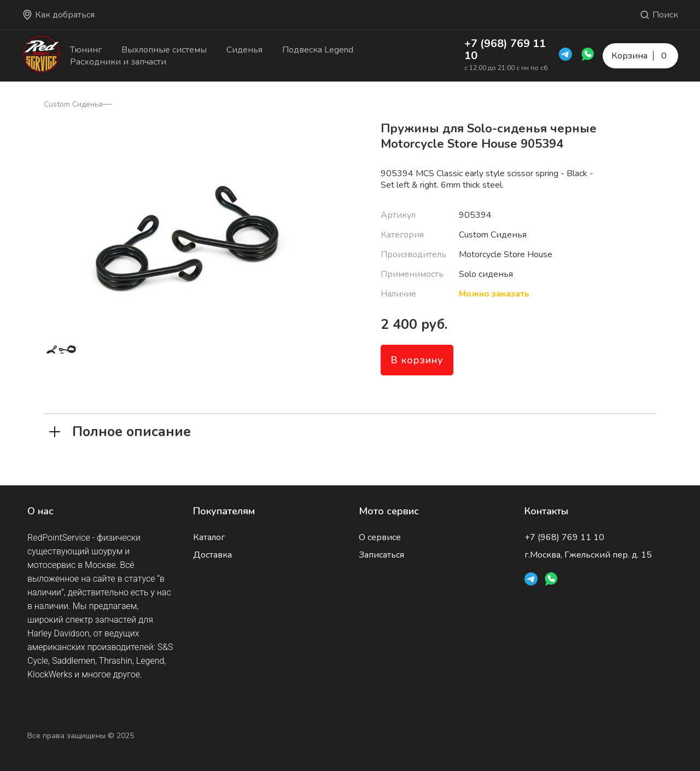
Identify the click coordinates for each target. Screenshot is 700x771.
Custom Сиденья (73, 104)
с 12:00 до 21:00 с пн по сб (506, 68)
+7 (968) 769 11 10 (505, 50)
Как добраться (58, 15)
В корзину (417, 360)
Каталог (209, 537)
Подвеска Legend (318, 50)
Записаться (381, 555)
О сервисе (380, 537)
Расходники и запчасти (118, 62)
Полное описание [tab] (120, 431)
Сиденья (244, 50)
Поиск (659, 15)
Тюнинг (86, 50)
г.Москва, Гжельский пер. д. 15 (588, 555)
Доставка (212, 555)
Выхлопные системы (164, 50)
